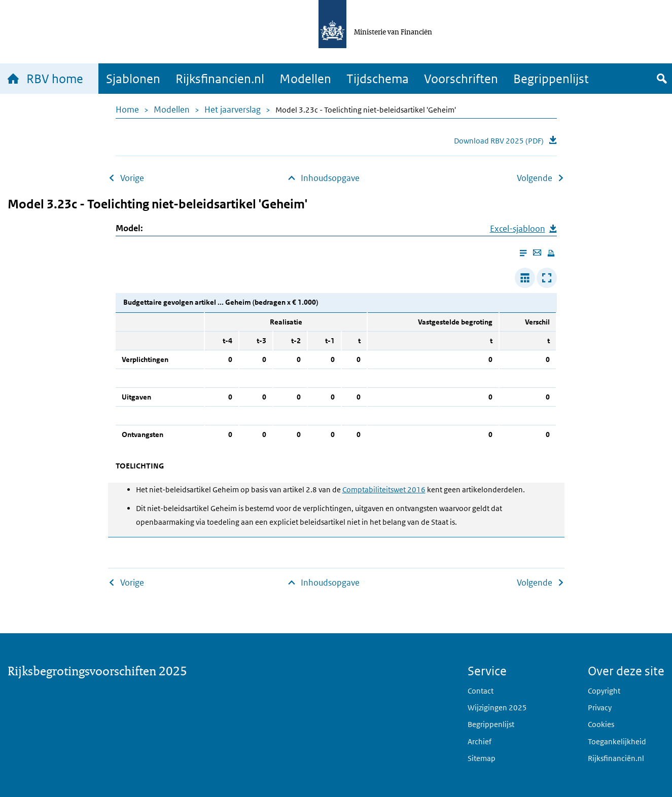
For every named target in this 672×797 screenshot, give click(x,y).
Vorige (132, 178)
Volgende (535, 178)
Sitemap (482, 758)
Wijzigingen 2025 (497, 708)
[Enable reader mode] (523, 253)
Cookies (601, 724)
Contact (481, 691)
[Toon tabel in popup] (547, 278)
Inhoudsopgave (330, 178)
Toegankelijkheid (617, 741)
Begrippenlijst (551, 78)
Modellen (305, 78)
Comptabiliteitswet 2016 (384, 490)
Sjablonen (133, 78)
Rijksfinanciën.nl (616, 758)
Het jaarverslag (233, 110)
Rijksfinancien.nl (220, 78)
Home (127, 110)
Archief (480, 741)
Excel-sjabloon (518, 229)
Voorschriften (461, 78)
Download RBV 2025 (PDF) (499, 141)
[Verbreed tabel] (525, 278)
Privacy (600, 708)
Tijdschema (378, 78)
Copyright (604, 691)
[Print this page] (551, 253)
